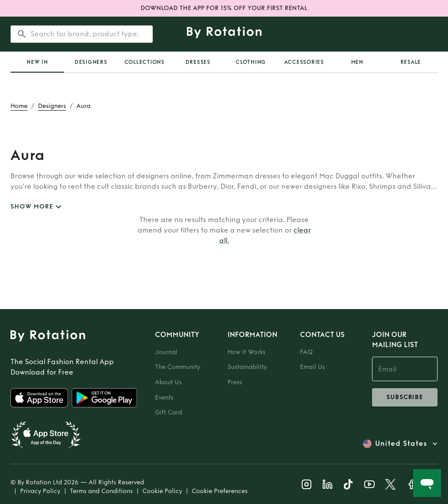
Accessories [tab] (304, 62)
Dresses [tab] (198, 62)
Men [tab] (357, 62)
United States (401, 444)
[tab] (37, 62)
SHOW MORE (37, 207)
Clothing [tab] (251, 62)
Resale (411, 62)
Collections (145, 62)
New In (37, 62)
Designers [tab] (91, 62)
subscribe (405, 397)
